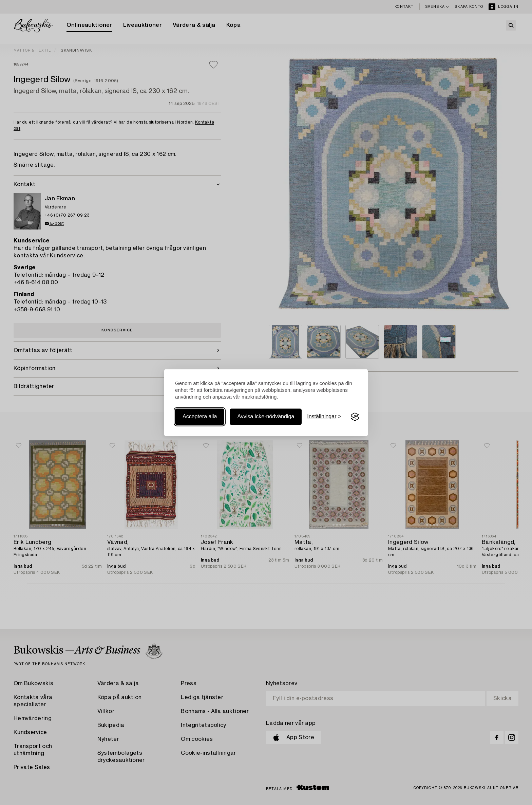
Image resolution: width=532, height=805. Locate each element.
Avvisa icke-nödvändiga (266, 417)
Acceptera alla (200, 417)
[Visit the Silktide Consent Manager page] (355, 417)
